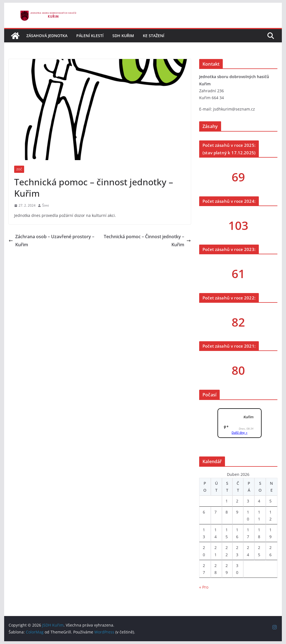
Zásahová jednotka (47, 36)
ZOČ (19, 169)
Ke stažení (154, 36)
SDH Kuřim (123, 36)
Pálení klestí (90, 36)
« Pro (204, 587)
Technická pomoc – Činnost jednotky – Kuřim (147, 241)
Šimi (45, 205)
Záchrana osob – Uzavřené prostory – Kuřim (51, 241)
